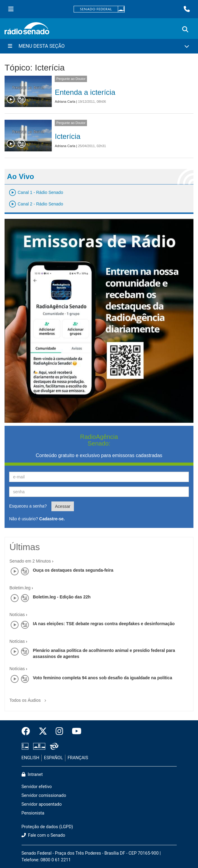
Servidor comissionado (44, 796)
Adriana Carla (65, 102)
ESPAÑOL (54, 758)
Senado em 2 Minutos (30, 561)
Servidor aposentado (42, 804)
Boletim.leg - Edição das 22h (62, 597)
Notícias (17, 615)
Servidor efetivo (37, 787)
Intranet (32, 775)
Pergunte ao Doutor (71, 79)
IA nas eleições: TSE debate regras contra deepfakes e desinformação (104, 624)
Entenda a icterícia (85, 92)
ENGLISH (31, 758)
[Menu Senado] (11, 9)
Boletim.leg (20, 588)
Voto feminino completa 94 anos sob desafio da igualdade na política (102, 678)
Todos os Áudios (29, 698)
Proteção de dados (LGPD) (47, 827)
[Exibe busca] (185, 29)
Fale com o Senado (43, 835)
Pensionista (33, 813)
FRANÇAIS (78, 758)
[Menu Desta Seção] (99, 46)
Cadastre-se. (52, 519)
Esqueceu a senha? (28, 506)
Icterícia (68, 136)
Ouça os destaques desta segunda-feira (73, 570)
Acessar (63, 506)
